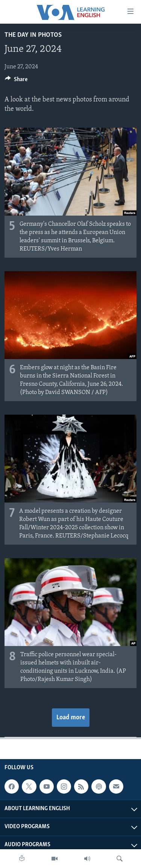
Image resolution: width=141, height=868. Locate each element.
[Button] (16, 81)
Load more (71, 718)
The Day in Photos (33, 35)
